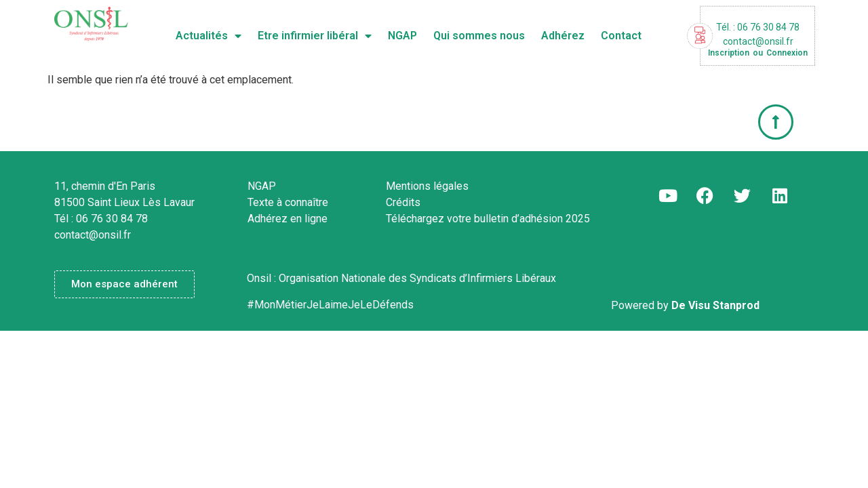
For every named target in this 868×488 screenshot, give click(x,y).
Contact (621, 36)
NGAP (402, 36)
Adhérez (563, 36)
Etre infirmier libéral (315, 36)
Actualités (209, 36)
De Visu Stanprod (715, 305)
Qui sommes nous (479, 36)
